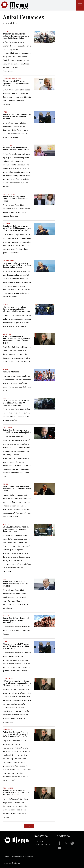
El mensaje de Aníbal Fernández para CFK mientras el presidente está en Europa (17, 647)
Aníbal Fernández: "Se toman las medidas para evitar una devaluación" (17, 621)
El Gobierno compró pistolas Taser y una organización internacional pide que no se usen (16, 309)
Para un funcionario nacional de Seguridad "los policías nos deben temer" (17, 489)
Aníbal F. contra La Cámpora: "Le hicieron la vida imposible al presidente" (17, 117)
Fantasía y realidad (11, 372)
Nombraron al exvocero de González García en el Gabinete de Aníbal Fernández (16, 793)
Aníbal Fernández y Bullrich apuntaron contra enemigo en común (15, 199)
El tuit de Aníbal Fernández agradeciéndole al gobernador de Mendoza (17, 84)
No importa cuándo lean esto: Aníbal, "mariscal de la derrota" (16, 149)
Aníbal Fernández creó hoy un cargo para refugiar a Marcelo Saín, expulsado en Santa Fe (16, 734)
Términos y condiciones (13, 857)
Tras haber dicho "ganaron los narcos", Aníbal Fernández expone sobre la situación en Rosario (17, 228)
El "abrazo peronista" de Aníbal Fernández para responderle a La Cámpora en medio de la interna (17, 683)
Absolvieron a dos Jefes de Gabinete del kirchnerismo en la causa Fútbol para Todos (16, 36)
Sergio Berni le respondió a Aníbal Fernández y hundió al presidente (15, 584)
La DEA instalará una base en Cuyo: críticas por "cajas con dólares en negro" (16, 529)
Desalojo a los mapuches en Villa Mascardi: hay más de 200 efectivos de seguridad (16, 403)
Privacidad (29, 857)
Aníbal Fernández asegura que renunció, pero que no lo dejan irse (17, 431)
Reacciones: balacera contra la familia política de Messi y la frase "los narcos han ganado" (17, 265)
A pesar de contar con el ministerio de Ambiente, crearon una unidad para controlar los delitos (16, 340)
